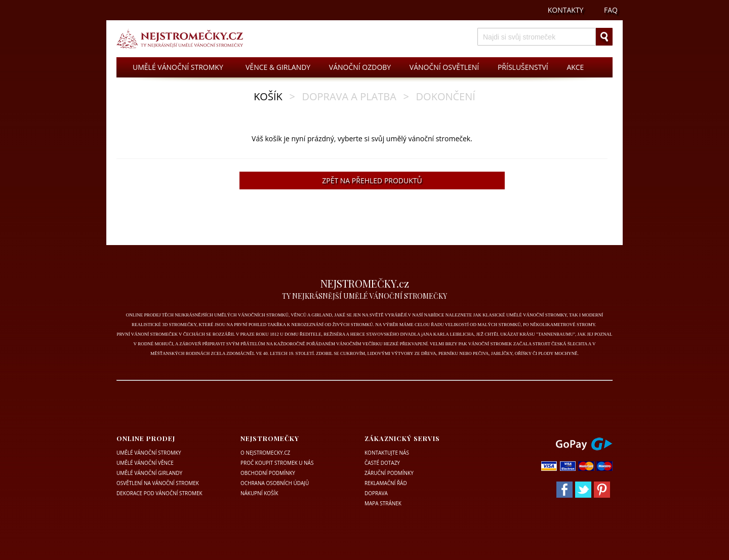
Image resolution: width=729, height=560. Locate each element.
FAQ (611, 10)
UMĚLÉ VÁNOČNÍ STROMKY (178, 67)
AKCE (575, 67)
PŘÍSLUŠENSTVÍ (523, 67)
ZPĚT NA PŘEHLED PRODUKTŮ (372, 181)
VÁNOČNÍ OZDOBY (360, 67)
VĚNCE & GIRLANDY (278, 67)
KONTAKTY (566, 10)
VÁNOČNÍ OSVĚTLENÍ (444, 67)
